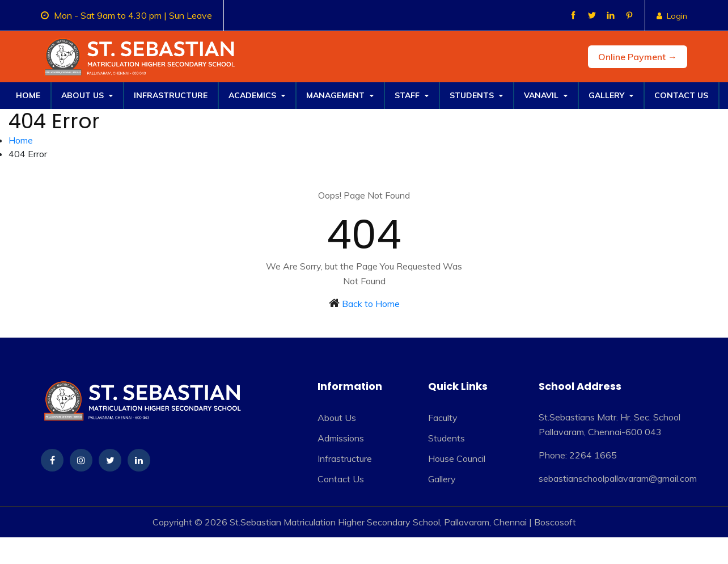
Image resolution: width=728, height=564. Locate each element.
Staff (412, 95)
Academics (257, 95)
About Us (87, 95)
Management (340, 95)
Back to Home (371, 304)
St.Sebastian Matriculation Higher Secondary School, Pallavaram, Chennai (378, 522)
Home (28, 95)
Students (476, 95)
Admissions (341, 438)
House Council (457, 458)
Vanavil (546, 95)
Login (672, 16)
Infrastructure (171, 95)
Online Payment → (638, 57)
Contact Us (681, 95)
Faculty (443, 418)
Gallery (611, 95)
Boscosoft (555, 522)
